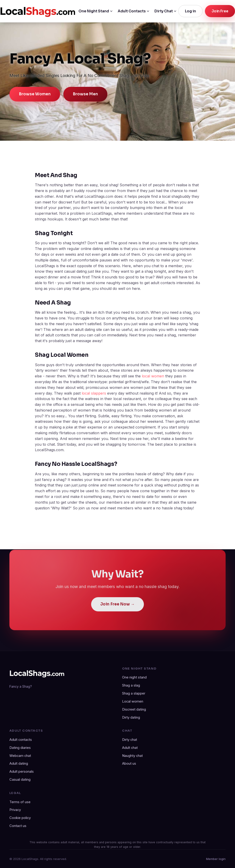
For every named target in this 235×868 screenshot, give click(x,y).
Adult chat (130, 748)
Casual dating (20, 780)
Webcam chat (20, 756)
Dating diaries (20, 748)
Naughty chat (132, 756)
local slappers (94, 393)
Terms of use (20, 802)
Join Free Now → (117, 608)
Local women (133, 701)
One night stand (134, 677)
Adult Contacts (132, 11)
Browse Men (85, 94)
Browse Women (35, 94)
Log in (190, 11)
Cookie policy (20, 818)
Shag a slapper (134, 693)
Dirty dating (131, 717)
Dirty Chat (164, 11)
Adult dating (19, 764)
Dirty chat (130, 740)
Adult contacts (21, 740)
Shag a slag (131, 685)
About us (129, 764)
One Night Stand (94, 11)
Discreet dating (134, 709)
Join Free (220, 11)
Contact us (18, 826)
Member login (216, 859)
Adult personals (22, 772)
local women (153, 376)
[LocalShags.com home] (38, 11)
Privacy (15, 810)
